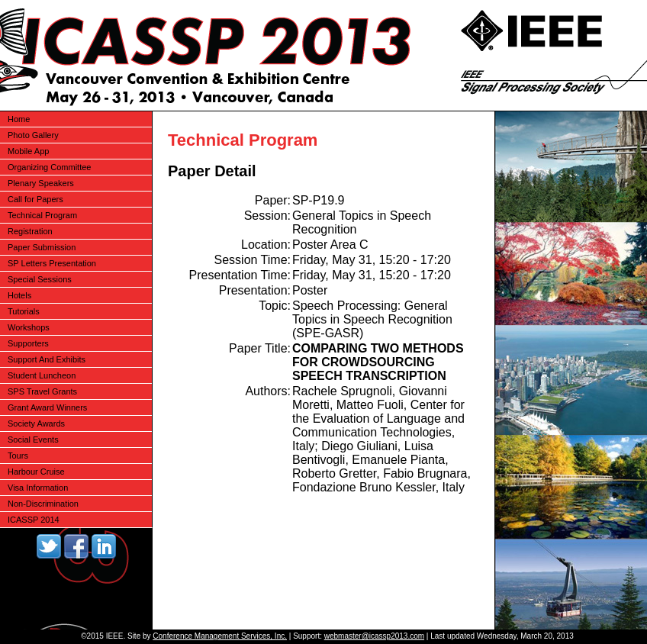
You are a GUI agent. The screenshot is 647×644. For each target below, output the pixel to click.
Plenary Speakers (41, 183)
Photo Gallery (33, 135)
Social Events (33, 440)
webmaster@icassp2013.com (374, 636)
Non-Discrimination (43, 504)
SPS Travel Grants (42, 391)
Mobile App (28, 151)
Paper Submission (42, 247)
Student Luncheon (42, 375)
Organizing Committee (49, 167)
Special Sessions (40, 279)
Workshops (29, 327)
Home (19, 119)
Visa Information (38, 488)
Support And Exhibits (47, 359)
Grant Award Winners (47, 407)
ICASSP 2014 (34, 520)
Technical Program (42, 215)
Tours (18, 456)
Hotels (19, 295)
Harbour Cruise (36, 472)
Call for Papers (35, 199)
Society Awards (36, 423)
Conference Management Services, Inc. (220, 636)
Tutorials (24, 311)
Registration (30, 231)
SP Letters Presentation (52, 263)
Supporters (28, 343)
